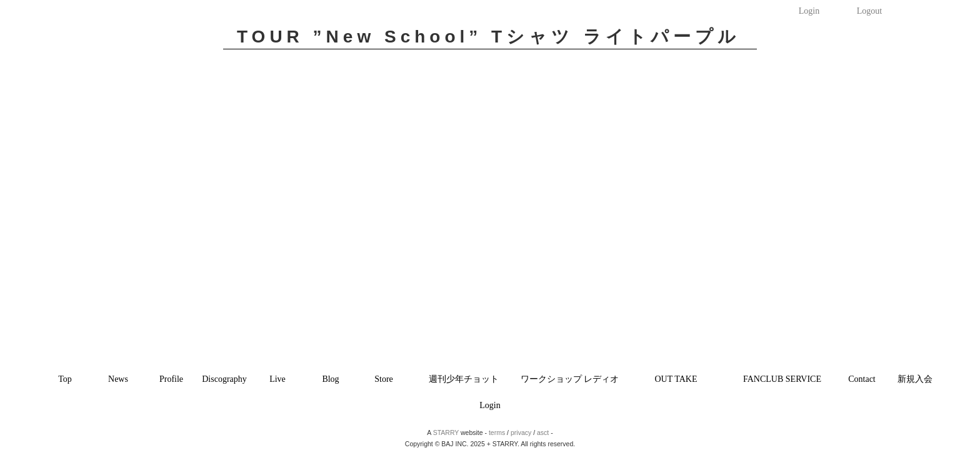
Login (809, 11)
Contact (862, 379)
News (118, 379)
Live (277, 379)
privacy (521, 432)
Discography (224, 379)
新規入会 (915, 379)
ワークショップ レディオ (570, 379)
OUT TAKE (676, 379)
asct (543, 432)
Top (65, 379)
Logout (869, 11)
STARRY (446, 432)
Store (384, 379)
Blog (330, 379)
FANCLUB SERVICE (782, 379)
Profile (171, 379)
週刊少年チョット (464, 379)
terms (497, 432)
